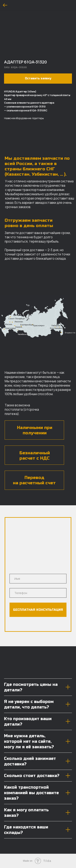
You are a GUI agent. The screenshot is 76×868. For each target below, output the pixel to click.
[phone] (38, 593)
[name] (38, 579)
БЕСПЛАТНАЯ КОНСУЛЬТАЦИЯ (38, 610)
